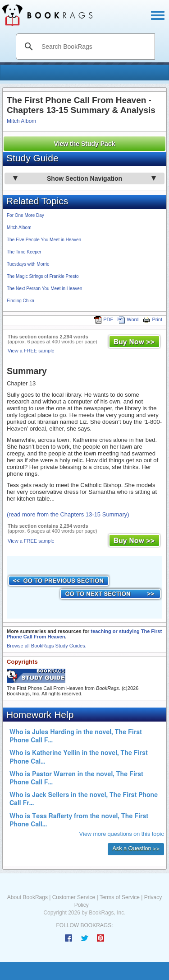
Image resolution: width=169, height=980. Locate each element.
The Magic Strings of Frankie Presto (43, 276)
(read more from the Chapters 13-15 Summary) (68, 514)
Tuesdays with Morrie (28, 264)
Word (128, 319)
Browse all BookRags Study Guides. (47, 646)
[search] (95, 47)
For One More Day (25, 215)
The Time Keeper (24, 252)
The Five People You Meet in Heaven (44, 240)
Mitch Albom (21, 121)
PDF (104, 319)
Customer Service (74, 897)
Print (153, 319)
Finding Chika (21, 301)
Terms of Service (120, 897)
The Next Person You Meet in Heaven (44, 288)
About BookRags (27, 897)
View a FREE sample (31, 351)
